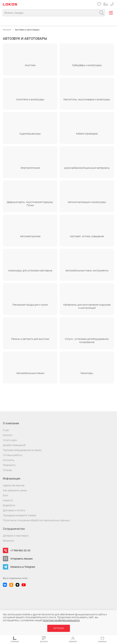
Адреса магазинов (14, 485)
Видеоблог (9, 505)
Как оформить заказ (15, 490)
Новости (8, 500)
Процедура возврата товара (20, 515)
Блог (6, 495)
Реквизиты (9, 465)
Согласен (59, 628)
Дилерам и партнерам (16, 536)
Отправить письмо (21, 559)
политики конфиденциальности (61, 620)
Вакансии (8, 541)
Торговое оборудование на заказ (22, 450)
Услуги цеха (10, 440)
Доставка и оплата (14, 510)
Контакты (9, 460)
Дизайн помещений (14, 445)
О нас (6, 430)
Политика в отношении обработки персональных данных (36, 520)
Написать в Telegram (23, 567)
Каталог (7, 30)
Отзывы (8, 470)
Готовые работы (13, 455)
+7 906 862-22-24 (112, 3)
